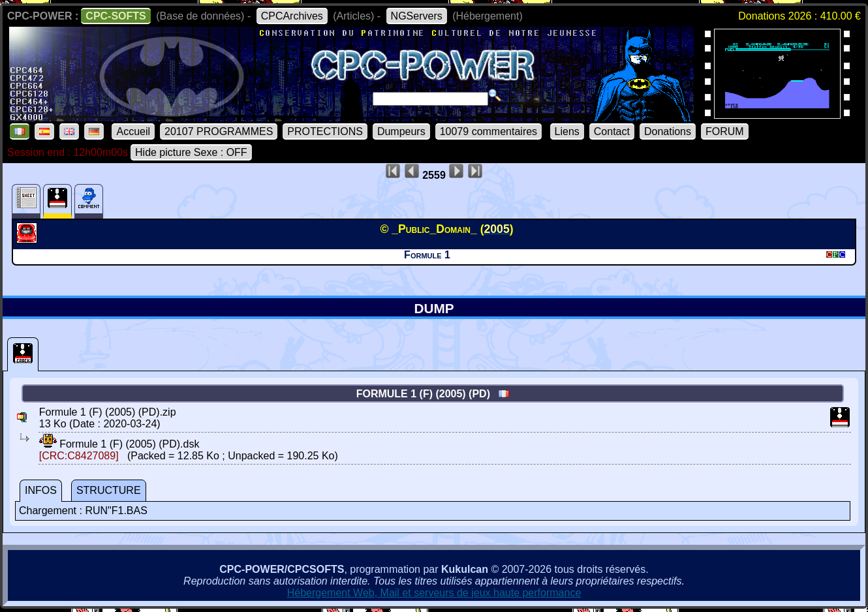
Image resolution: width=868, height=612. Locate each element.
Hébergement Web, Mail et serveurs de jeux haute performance (434, 593)
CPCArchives (292, 16)
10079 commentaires (488, 131)
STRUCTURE (109, 490)
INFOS (41, 490)
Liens (567, 131)
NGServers (417, 16)
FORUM (725, 131)
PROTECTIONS (325, 131)
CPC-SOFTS (116, 16)
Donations (668, 131)
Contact (612, 131)
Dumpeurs (401, 131)
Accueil (133, 131)
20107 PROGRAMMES (219, 131)
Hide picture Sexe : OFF (191, 152)
